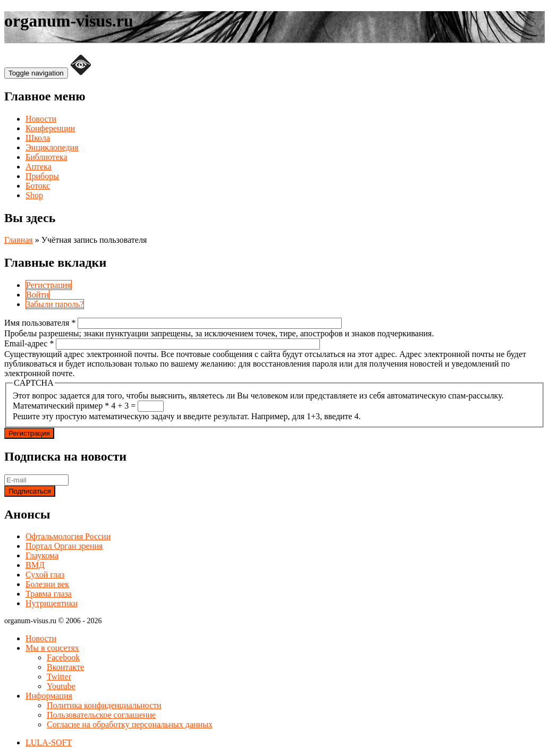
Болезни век (47, 584)
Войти (37, 295)
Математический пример (61, 406)
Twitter (59, 677)
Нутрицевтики (52, 603)
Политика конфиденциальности (104, 705)
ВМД (35, 565)
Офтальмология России (68, 536)
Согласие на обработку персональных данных (130, 724)
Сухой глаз (45, 575)
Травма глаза (49, 594)
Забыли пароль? (55, 304)
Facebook (63, 657)
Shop (34, 195)
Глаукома (42, 555)
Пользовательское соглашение (101, 715)
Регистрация (49, 285)
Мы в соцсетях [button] (52, 648)
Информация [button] (49, 696)
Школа (38, 138)
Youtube (61, 686)
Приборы (42, 176)
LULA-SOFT (49, 742)
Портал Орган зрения (64, 546)
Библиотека (47, 157)
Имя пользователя (40, 323)
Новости (41, 119)
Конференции (50, 128)
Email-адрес (29, 343)
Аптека (39, 167)
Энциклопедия (52, 147)
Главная (19, 240)
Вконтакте (65, 667)
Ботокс (38, 186)
